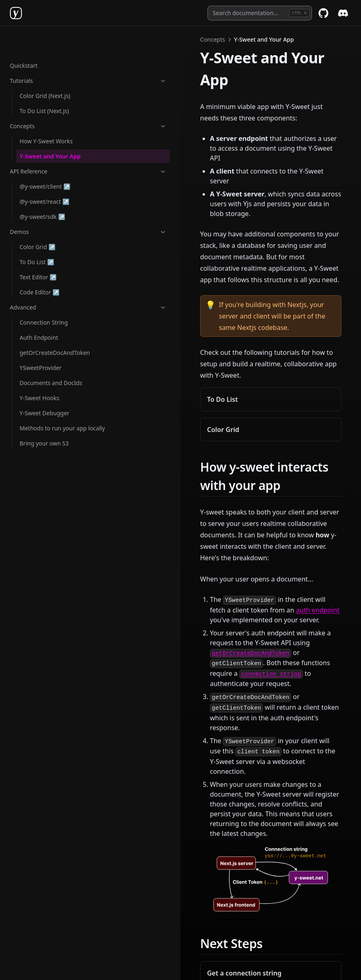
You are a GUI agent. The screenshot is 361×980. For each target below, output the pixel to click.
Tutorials (50, 55)
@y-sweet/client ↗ (46, 160)
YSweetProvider (41, 342)
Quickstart (24, 39)
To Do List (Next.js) (44, 85)
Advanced (50, 281)
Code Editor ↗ (46, 266)
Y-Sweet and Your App (50, 130)
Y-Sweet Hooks (39, 372)
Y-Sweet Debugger (45, 387)
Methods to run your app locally (53, 406)
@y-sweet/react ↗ (46, 175)
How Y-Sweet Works (46, 115)
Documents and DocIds (51, 357)
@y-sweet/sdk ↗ (46, 190)
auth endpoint (156, 471)
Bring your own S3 (44, 426)
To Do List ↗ (46, 235)
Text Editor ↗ (46, 251)
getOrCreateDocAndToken (55, 326)
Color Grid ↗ (46, 220)
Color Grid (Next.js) (45, 70)
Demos (50, 206)
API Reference (50, 145)
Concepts (50, 100)
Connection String (44, 296)
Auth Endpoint (39, 311)
